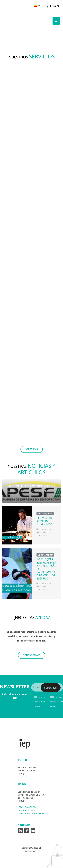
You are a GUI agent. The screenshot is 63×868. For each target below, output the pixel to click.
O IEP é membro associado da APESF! (31, 486)
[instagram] (58, 6)
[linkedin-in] (52, 6)
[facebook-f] (48, 6)
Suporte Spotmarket (15, 491)
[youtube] (55, 6)
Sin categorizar (45, 514)
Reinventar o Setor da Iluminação (45, 521)
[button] (32, 449)
